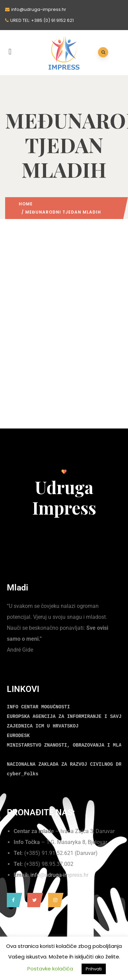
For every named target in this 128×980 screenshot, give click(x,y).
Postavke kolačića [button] (50, 969)
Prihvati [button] (94, 969)
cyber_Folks (23, 774)
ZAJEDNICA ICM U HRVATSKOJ (43, 726)
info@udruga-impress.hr (59, 875)
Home (26, 204)
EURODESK (18, 736)
